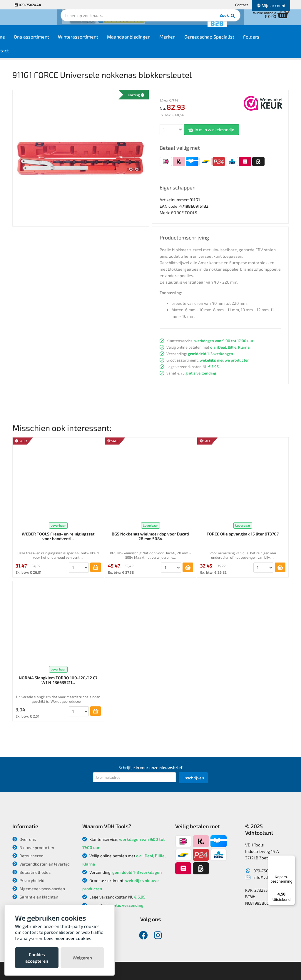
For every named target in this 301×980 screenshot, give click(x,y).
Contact (242, 5)
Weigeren (82, 958)
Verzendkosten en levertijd (41, 864)
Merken (192, 42)
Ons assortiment (56, 42)
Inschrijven (194, 778)
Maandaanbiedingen (153, 42)
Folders (276, 42)
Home (23, 42)
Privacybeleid (28, 880)
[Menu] (292, 859)
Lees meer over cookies (68, 938)
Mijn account (271, 5)
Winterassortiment (102, 42)
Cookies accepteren (37, 958)
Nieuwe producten (33, 847)
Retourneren (28, 856)
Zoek (191, 22)
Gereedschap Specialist (234, 42)
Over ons (24, 839)
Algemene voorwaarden (39, 889)
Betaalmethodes (31, 872)
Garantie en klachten (35, 897)
